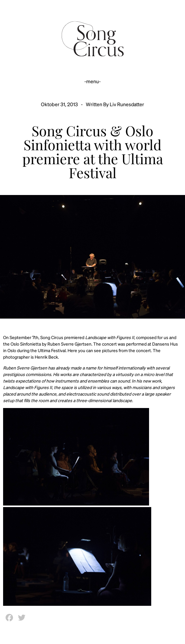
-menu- (92, 81)
